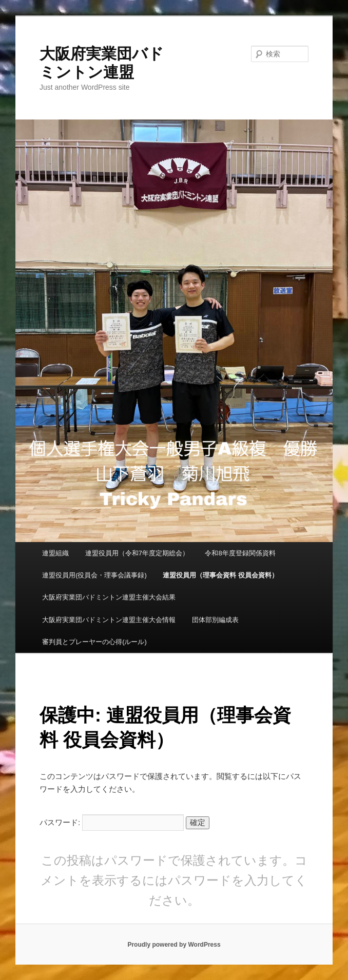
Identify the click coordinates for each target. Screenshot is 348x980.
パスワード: (112, 822)
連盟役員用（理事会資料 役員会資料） (220, 575)
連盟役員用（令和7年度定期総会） (137, 553)
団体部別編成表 (215, 620)
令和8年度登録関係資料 (240, 553)
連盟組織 (55, 553)
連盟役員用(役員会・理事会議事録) (94, 575)
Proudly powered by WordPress (174, 945)
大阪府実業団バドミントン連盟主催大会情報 (109, 620)
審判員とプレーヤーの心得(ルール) (94, 642)
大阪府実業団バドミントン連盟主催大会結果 (109, 597)
